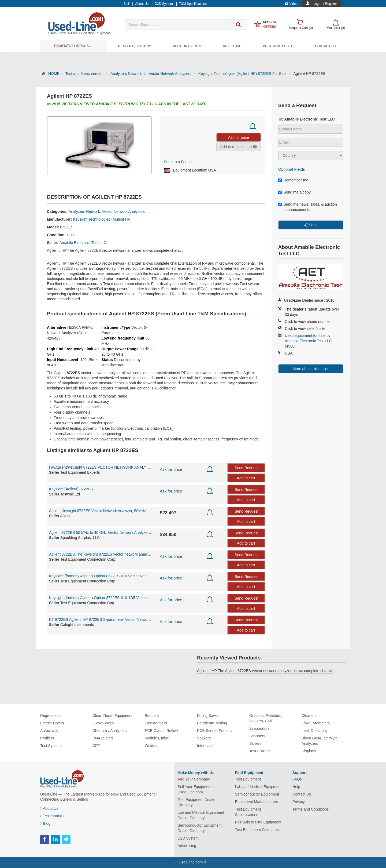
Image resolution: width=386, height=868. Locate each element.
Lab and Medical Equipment (258, 787)
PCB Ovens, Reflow (161, 731)
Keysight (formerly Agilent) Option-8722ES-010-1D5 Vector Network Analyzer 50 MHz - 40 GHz (100, 598)
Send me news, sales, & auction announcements (308, 207)
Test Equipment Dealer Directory (197, 802)
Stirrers (255, 743)
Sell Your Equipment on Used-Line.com (197, 789)
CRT (96, 746)
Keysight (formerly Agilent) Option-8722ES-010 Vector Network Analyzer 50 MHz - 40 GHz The (100, 576)
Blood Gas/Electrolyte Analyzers (320, 741)
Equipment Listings (73, 46)
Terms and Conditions (311, 809)
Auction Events (187, 46)
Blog (45, 823)
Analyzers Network (128, 74)
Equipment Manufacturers (257, 802)
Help (296, 787)
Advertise (232, 46)
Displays (309, 751)
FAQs (297, 779)
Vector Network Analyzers (172, 74)
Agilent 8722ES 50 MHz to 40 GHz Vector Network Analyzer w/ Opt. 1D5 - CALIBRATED (100, 533)
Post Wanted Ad (277, 46)
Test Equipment (248, 779)
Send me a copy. (295, 192)
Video (291, 4)
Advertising (187, 846)
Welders (152, 746)
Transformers (156, 723)
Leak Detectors (314, 731)
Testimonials (52, 816)
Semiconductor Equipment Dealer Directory (200, 828)
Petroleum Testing (212, 723)
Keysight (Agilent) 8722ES (71, 489)
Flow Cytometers (316, 723)
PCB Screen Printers (214, 731)
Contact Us (325, 46)
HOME (56, 74)
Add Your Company (194, 779)
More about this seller (311, 369)
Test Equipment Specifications (248, 812)
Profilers (47, 738)
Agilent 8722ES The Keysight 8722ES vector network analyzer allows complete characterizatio (100, 554)
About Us (49, 808)
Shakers (204, 738)
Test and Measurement (87, 74)
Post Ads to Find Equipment (258, 822)
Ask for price (171, 469)
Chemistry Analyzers (110, 731)
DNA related (103, 738)
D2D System (188, 838)
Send (313, 225)
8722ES (67, 227)
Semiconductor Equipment (257, 794)
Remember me (293, 180)
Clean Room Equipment (112, 716)
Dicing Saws (207, 716)
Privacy (299, 802)
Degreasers (50, 716)
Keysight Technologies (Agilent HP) (102, 219)
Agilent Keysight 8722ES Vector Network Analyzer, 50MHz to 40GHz (100, 511)
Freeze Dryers (52, 723)
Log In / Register (325, 4)
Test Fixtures (260, 751)
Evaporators (259, 728)
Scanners (257, 736)
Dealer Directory (134, 46)
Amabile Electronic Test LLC (83, 243)
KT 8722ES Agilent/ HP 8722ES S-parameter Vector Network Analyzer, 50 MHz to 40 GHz (100, 619)
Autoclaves (49, 731)
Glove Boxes (103, 723)
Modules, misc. (157, 738)
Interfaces (205, 746)
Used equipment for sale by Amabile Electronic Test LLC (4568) (308, 341)
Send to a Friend (178, 162)
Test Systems (51, 746)
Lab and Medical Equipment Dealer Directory (201, 815)
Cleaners (309, 716)
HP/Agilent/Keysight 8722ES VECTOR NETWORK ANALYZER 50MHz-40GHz (100, 467)
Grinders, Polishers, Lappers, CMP (266, 718)
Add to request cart (239, 147)
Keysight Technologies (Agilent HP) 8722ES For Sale (245, 74)
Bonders (152, 716)
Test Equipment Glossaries (257, 830)
